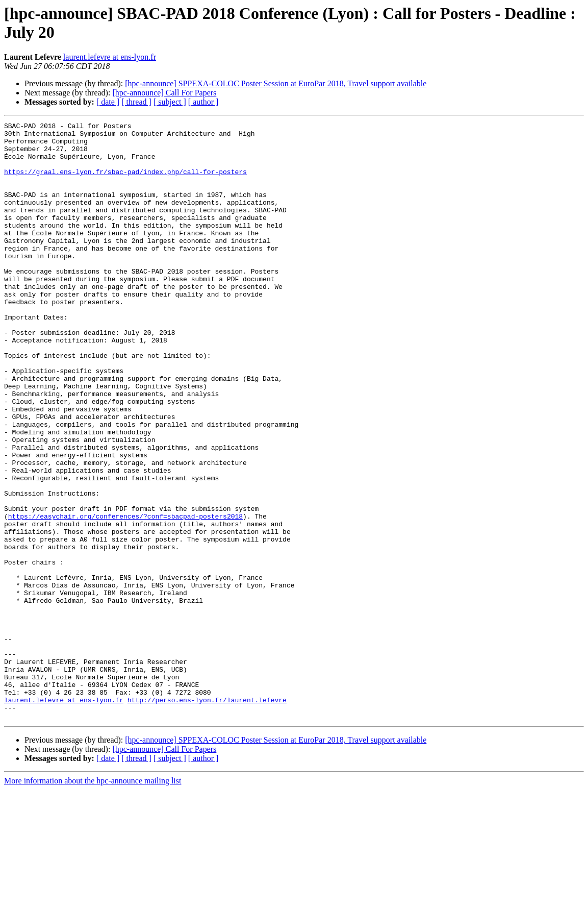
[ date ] (108, 102)
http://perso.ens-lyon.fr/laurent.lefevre (207, 816)
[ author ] (203, 102)
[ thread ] (136, 102)
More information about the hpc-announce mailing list (93, 900)
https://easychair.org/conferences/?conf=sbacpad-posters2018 (125, 596)
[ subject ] (170, 102)
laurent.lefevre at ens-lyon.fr (110, 57)
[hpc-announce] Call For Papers (164, 93)
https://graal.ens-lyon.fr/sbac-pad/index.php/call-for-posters (125, 182)
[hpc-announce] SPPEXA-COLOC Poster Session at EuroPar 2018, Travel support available (276, 83)
